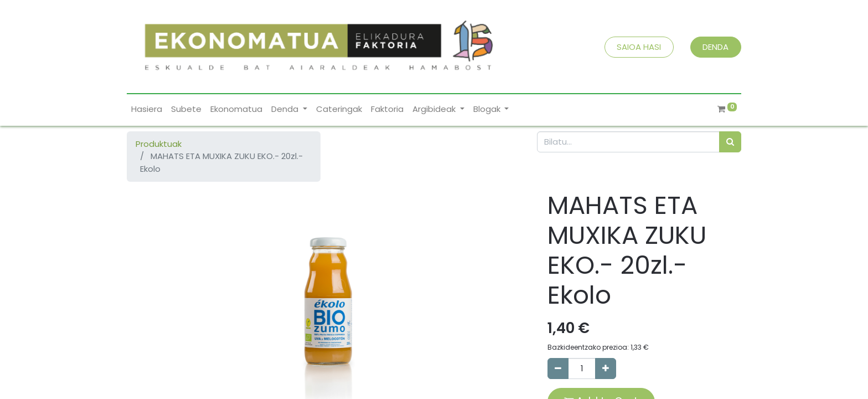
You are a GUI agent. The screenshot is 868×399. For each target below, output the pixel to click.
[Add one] (606, 369)
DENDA (715, 47)
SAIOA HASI (639, 47)
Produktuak (159, 144)
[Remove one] (558, 369)
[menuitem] (147, 109)
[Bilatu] (730, 142)
